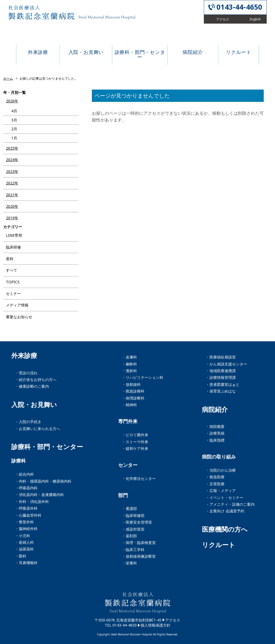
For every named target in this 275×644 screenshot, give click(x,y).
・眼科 (21, 556)
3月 (14, 120)
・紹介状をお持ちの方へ (36, 380)
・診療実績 (215, 433)
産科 (10, 259)
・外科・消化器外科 (32, 501)
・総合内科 (24, 474)
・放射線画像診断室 (139, 556)
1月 (14, 138)
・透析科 (129, 371)
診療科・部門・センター (47, 447)
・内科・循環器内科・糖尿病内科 (43, 481)
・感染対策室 (133, 529)
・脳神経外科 (26, 529)
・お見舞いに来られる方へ (38, 429)
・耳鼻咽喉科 (26, 563)
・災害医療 (215, 484)
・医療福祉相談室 (221, 357)
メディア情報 (17, 305)
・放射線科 (131, 384)
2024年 (12, 160)
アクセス (173, 620)
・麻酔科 (129, 364)
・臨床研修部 (133, 515)
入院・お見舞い (34, 405)
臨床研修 (13, 247)
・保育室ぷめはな (221, 391)
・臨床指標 (215, 440)
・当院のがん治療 (221, 470)
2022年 (12, 183)
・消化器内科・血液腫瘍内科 (39, 495)
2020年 (12, 206)
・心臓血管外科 (28, 515)
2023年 (12, 171)
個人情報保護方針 (155, 625)
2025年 (12, 148)
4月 (14, 111)
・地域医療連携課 (221, 371)
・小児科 (23, 536)
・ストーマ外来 (135, 442)
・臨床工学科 (133, 549)
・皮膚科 (129, 357)
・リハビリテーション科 (143, 377)
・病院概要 (215, 426)
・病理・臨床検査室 (139, 543)
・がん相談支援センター (226, 364)
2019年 (12, 218)
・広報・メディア (221, 491)
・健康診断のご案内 (32, 386)
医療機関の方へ (225, 529)
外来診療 (24, 356)
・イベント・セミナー (225, 497)
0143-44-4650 (239, 7)
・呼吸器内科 (26, 488)
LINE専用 (14, 235)
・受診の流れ (26, 373)
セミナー (13, 293)
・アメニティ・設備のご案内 (230, 504)
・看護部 (129, 508)
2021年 (12, 195)
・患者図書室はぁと (223, 384)
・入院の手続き (28, 422)
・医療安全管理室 (137, 522)
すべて (12, 270)
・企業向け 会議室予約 (225, 511)
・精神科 (129, 405)
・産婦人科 (24, 542)
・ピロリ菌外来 (135, 435)
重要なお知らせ (19, 317)
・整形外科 (24, 522)
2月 (14, 129)
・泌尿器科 (24, 549)
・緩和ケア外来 (135, 448)
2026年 (12, 101)
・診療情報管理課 (221, 377)
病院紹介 (215, 409)
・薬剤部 (129, 536)
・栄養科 (129, 563)
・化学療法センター (139, 478)
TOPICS (13, 282)
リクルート (219, 545)
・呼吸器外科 (26, 508)
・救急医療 (215, 477)
